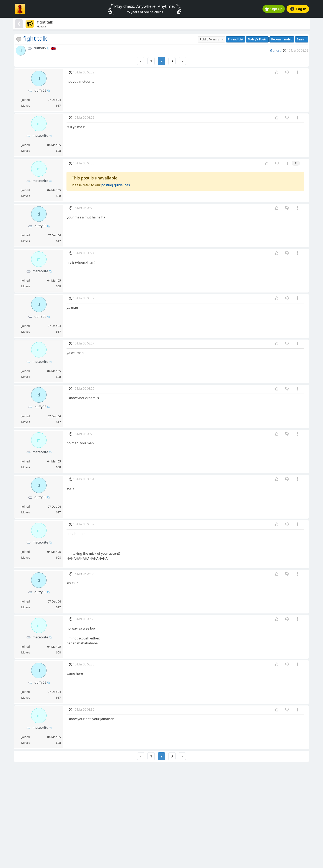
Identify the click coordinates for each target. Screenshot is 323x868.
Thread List (236, 39)
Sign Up (274, 9)
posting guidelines (116, 185)
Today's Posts (257, 39)
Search (302, 39)
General (276, 51)
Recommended (282, 39)
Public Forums (209, 39)
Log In (298, 9)
